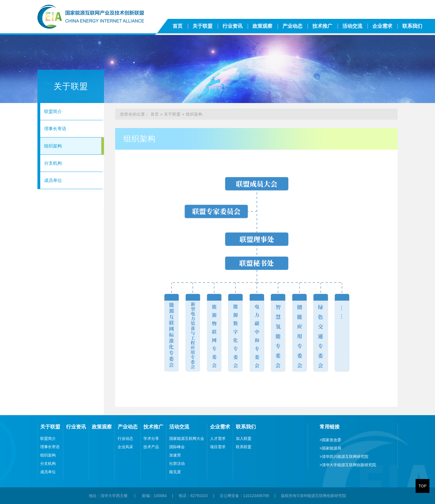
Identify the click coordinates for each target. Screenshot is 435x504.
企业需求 (382, 26)
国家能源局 (330, 448)
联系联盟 (244, 447)
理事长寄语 (55, 129)
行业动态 (125, 438)
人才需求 (218, 438)
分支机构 (53, 163)
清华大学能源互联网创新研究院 (348, 465)
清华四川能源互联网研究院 (344, 457)
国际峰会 (177, 447)
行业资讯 (232, 26)
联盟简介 (53, 111)
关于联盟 (203, 26)
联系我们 (412, 26)
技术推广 (322, 26)
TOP (423, 486)
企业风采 (125, 447)
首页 (178, 26)
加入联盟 (244, 438)
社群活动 (177, 463)
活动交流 (352, 26)
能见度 (175, 472)
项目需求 (218, 447)
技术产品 (151, 447)
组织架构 (53, 146)
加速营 (175, 455)
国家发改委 (330, 440)
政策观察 (262, 26)
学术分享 (151, 438)
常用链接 (330, 427)
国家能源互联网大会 (187, 438)
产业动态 (292, 26)
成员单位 (53, 180)
